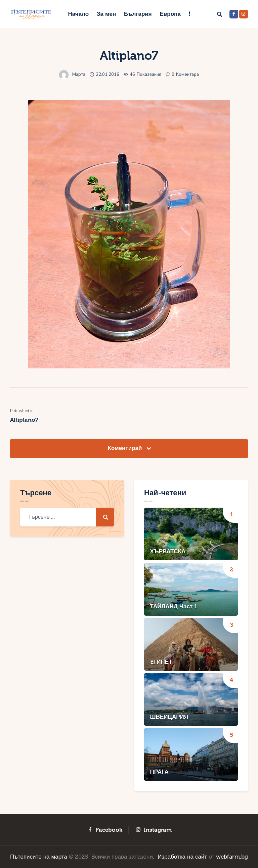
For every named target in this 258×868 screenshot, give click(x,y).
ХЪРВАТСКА (168, 551)
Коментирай (126, 448)
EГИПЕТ (161, 662)
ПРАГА (159, 772)
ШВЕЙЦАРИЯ (169, 717)
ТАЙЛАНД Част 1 (174, 606)
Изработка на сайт (182, 857)
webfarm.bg (232, 857)
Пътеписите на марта (39, 857)
